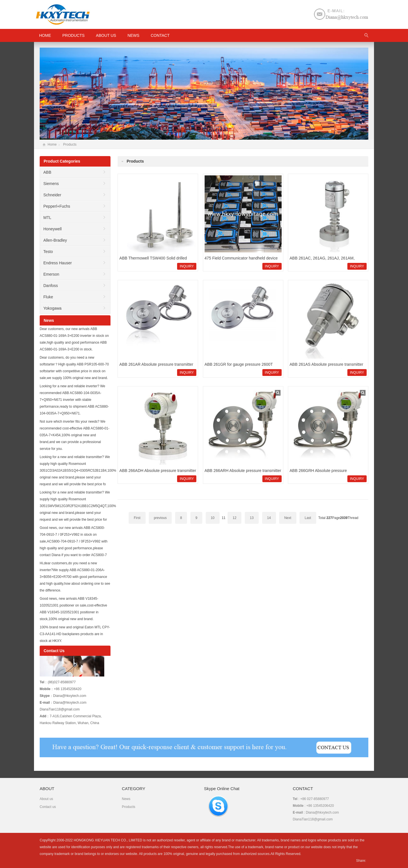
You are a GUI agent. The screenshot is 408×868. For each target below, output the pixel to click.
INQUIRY (187, 266)
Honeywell (53, 229)
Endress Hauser (58, 263)
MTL (47, 218)
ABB (47, 172)
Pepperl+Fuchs (57, 206)
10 (213, 518)
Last (308, 518)
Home (52, 144)
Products (74, 35)
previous (160, 518)
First (137, 518)
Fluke (48, 297)
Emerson (51, 274)
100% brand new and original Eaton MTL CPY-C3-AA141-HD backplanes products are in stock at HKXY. (75, 634)
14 (269, 518)
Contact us (48, 807)
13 (252, 518)
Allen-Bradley (55, 240)
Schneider (52, 195)
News (133, 35)
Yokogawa (52, 308)
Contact (160, 35)
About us (106, 35)
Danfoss (51, 286)
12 (234, 518)
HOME (45, 35)
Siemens (51, 184)
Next (288, 518)
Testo (48, 252)
